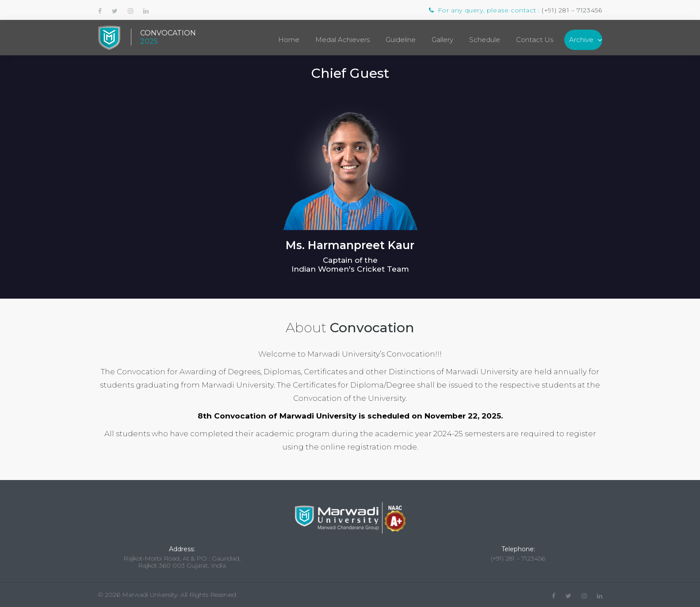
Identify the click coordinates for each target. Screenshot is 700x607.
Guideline (401, 40)
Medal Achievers (342, 40)
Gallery (442, 40)
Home (289, 40)
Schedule (485, 40)
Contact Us (535, 40)
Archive (581, 40)
